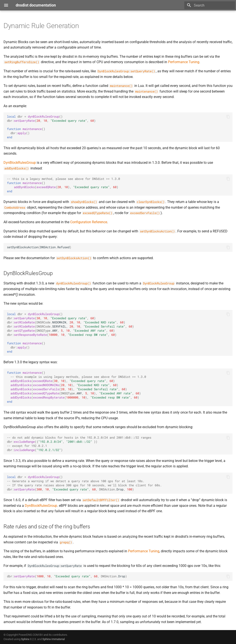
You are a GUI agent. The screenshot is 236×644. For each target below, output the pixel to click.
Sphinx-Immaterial (54, 639)
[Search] (210, 5)
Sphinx (25, 639)
